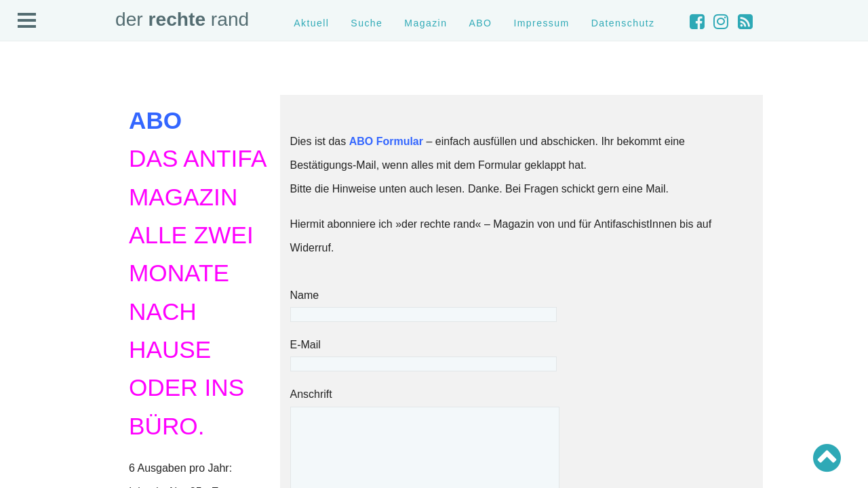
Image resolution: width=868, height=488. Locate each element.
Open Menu (27, 21)
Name (423, 305)
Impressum (541, 23)
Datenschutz (623, 23)
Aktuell (311, 23)
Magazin (426, 23)
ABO (480, 23)
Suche (367, 23)
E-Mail (423, 354)
